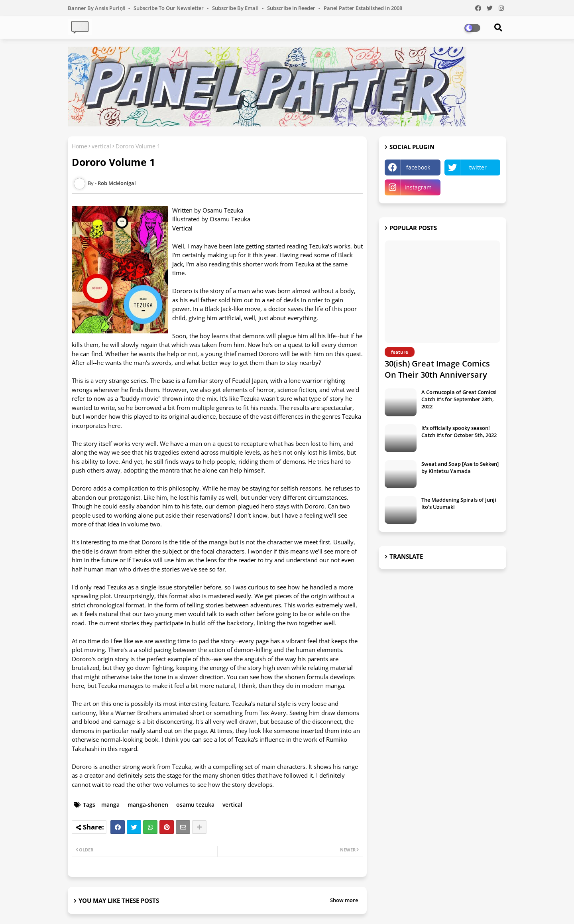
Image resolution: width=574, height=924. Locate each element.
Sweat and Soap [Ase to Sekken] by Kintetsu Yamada (460, 467)
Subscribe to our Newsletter (169, 8)
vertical (101, 146)
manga (110, 805)
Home (80, 146)
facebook (418, 167)
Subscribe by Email (236, 8)
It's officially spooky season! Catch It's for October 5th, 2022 (459, 431)
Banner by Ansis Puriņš (97, 8)
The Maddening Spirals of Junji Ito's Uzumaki (459, 503)
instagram (418, 187)
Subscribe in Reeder (292, 8)
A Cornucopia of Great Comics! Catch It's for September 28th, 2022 (459, 399)
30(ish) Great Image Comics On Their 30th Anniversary (437, 369)
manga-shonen (148, 805)
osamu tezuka (195, 805)
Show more (344, 900)
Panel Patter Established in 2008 (363, 8)
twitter (478, 167)
